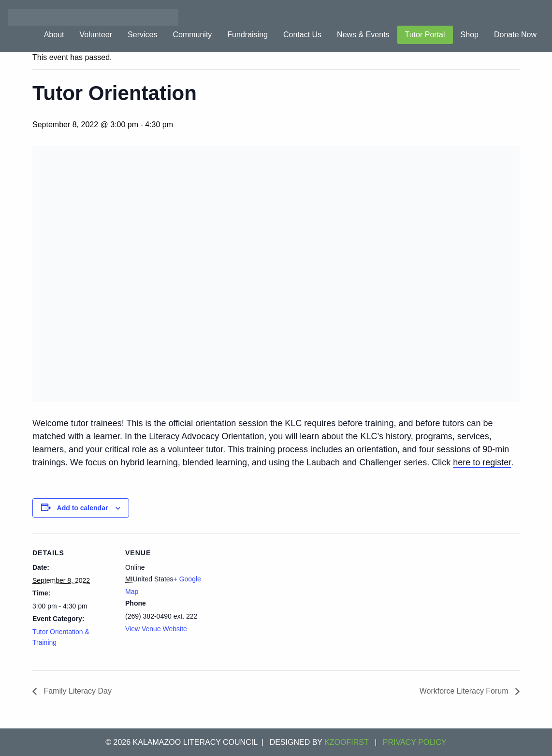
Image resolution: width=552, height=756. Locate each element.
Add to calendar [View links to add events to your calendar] (83, 508)
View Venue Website (156, 629)
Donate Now (515, 35)
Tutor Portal (425, 35)
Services (142, 35)
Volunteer (96, 35)
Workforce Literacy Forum (465, 691)
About (54, 35)
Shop (470, 35)
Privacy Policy (415, 742)
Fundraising (247, 35)
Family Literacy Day (77, 691)
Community (192, 35)
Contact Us (302, 35)
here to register (482, 462)
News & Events (363, 35)
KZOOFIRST (347, 742)
